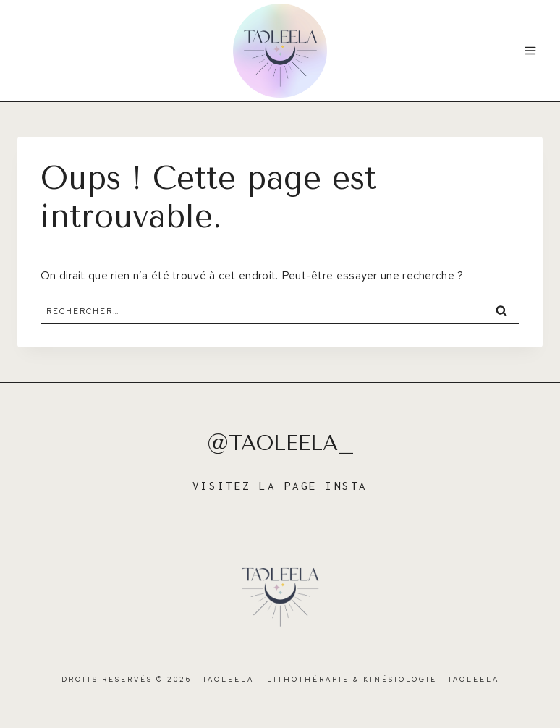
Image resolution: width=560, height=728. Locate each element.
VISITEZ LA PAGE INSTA (280, 486)
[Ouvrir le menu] (530, 50)
